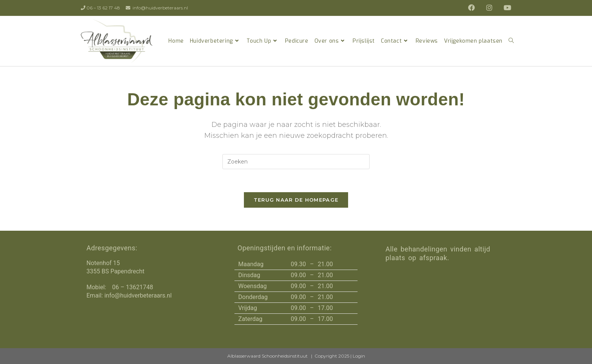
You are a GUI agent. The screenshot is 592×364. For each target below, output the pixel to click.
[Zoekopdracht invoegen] (296, 162)
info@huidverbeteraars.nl (160, 8)
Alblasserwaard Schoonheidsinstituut (267, 356)
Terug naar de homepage (296, 200)
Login (359, 356)
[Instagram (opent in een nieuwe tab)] (491, 8)
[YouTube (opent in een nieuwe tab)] (506, 8)
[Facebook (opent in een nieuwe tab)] (473, 8)
